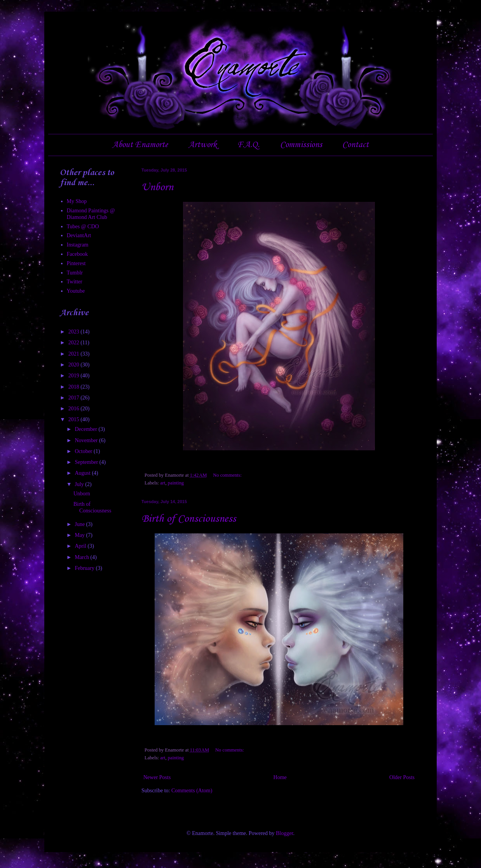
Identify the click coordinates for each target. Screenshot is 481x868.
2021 (75, 354)
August (83, 473)
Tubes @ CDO (83, 227)
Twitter (75, 282)
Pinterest (76, 263)
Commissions (301, 145)
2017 (75, 398)
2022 (75, 343)
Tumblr (75, 273)
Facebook (77, 254)
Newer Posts (157, 777)
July (80, 484)
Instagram (78, 245)
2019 (75, 376)
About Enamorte (140, 145)
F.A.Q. (248, 145)
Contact (356, 145)
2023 (75, 332)
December (86, 429)
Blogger (284, 833)
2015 (75, 419)
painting (176, 483)
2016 (75, 409)
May (80, 535)
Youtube (76, 291)
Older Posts (402, 777)
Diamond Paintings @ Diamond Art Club (91, 214)
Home (280, 777)
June (80, 524)
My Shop (77, 201)
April (81, 546)
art (163, 483)
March (82, 557)
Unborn (157, 187)
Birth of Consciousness (189, 519)
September (87, 462)
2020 (75, 365)
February (85, 568)
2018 (75, 387)
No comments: (228, 475)
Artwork (203, 145)
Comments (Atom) (192, 791)
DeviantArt (79, 235)
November (87, 440)
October (84, 451)
